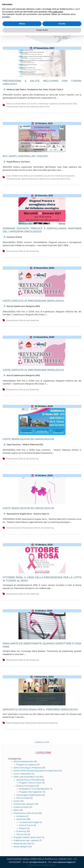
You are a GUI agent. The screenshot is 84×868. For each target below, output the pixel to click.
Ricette (22, 828)
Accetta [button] (62, 24)
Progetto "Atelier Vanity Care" (27, 837)
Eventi (34, 104)
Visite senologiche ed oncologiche (28, 508)
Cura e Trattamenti (14, 176)
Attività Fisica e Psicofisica (29, 780)
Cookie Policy (49, 865)
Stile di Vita (44, 107)
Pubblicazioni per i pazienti (26, 840)
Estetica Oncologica (26, 786)
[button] (42, 742)
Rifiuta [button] (22, 24)
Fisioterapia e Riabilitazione (29, 795)
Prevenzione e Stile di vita (18, 107)
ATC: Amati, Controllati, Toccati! (25, 156)
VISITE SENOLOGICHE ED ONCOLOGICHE (28, 439)
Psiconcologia (23, 798)
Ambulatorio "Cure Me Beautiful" (34, 789)
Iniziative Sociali (65, 104)
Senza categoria (21, 846)
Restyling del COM (22, 844)
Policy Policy (35, 865)
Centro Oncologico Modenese (28, 768)
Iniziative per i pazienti (47, 104)
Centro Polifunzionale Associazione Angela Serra (36, 771)
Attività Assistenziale (15, 723)
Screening (34, 107)
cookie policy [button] (58, 12)
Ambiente (21, 816)
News (24, 179)
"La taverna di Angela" (29, 822)
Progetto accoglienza (27, 765)
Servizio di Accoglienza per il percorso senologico (40, 710)
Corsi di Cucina (26, 825)
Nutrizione (21, 819)
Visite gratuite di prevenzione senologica (33, 301)
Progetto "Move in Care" (30, 783)
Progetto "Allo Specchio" (31, 792)
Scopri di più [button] (42, 30)
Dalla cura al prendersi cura (18, 104)
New (75, 104)
